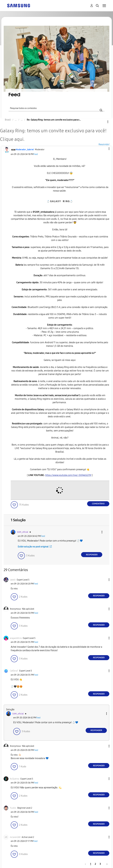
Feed (36, 154)
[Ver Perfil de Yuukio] (13, 808)
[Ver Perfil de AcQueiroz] (15, 779)
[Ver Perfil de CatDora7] (14, 671)
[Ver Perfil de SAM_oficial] (23, 532)
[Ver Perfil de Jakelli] (13, 580)
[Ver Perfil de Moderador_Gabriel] (25, 150)
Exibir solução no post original (33, 547)
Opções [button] (103, 122)
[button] (104, 149)
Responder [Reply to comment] (92, 555)
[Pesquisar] (56, 108)
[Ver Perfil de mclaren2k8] (15, 837)
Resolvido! (104, 144)
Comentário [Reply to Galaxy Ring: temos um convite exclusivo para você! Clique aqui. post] (98, 504)
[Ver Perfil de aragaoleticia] (16, 638)
